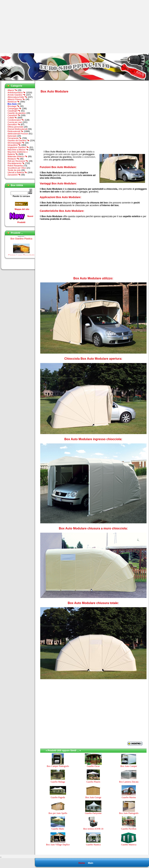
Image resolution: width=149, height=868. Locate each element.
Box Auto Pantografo (129, 813)
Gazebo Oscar (93, 766)
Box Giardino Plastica (21, 240)
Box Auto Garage (93, 797)
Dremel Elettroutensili (18, 129)
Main (90, 863)
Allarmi (12, 90)
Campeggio (14, 108)
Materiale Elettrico (17, 156)
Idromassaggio (16, 143)
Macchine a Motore (18, 150)
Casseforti (14, 115)
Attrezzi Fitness (16, 99)
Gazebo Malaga (58, 782)
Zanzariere (14, 175)
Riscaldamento (16, 163)
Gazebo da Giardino (19, 140)
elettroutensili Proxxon (18, 134)
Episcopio (12, 136)
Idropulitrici (14, 145)
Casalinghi (14, 111)
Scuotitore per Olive (17, 168)
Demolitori (14, 124)
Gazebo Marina (129, 797)
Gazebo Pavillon (129, 829)
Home (82, 863)
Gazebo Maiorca (129, 845)
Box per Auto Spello (58, 813)
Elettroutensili (15, 131)
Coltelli (12, 118)
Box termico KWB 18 (93, 829)
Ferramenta (15, 138)
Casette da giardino (17, 113)
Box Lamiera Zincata (129, 782)
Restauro (13, 159)
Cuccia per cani (15, 122)
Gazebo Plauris (93, 782)
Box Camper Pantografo (58, 766)
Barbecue (14, 102)
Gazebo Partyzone (93, 813)
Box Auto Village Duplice (58, 845)
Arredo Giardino (17, 95)
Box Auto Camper (129, 766)
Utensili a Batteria (17, 172)
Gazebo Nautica (93, 845)
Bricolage (13, 106)
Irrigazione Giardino (18, 147)
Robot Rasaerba (15, 166)
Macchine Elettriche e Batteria (18, 153)
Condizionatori (16, 120)
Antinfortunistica (17, 92)
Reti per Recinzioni (18, 161)
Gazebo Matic (58, 829)
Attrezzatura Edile (17, 97)
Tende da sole (14, 170)
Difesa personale (15, 127)
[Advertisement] (32, 27)
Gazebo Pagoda (58, 797)
